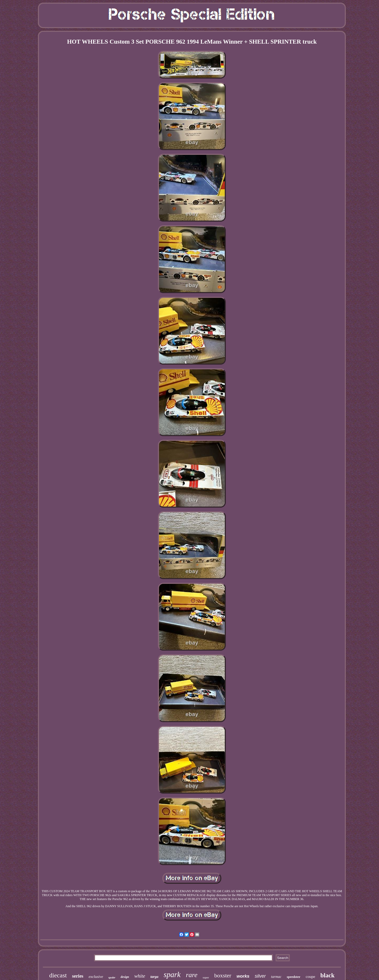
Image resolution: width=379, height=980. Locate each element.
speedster (293, 977)
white (140, 976)
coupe (310, 977)
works (243, 976)
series (78, 976)
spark (172, 974)
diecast (58, 975)
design (125, 977)
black (327, 975)
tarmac (276, 977)
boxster (223, 975)
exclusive (96, 977)
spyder (112, 978)
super (206, 977)
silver (260, 976)
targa (154, 977)
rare (192, 975)
